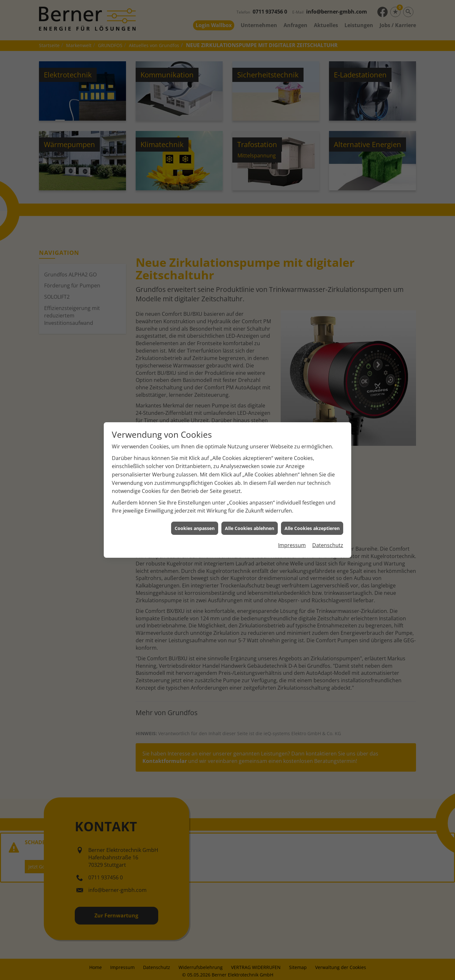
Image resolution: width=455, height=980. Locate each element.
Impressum (292, 525)
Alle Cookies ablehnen (250, 507)
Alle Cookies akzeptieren (312, 507)
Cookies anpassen (195, 507)
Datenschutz (328, 525)
